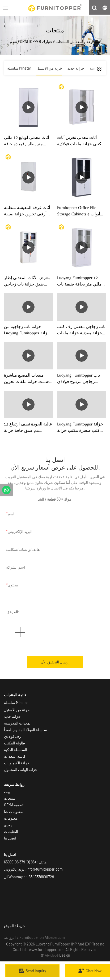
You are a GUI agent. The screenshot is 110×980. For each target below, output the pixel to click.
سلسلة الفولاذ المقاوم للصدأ (26, 730)
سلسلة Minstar (16, 703)
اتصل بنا (10, 838)
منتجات (10, 798)
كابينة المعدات (15, 756)
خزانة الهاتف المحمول (21, 770)
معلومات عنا (13, 811)
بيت (7, 792)
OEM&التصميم (15, 805)
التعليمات (11, 831)
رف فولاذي (12, 736)
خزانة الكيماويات (17, 763)
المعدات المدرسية (18, 723)
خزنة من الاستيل (17, 710)
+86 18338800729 (40, 877)
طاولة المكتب (14, 743)
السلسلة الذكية (16, 750)
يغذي (8, 825)
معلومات (11, 818)
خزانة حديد (12, 716)
